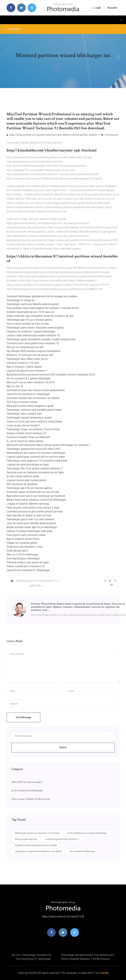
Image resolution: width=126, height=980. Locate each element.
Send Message (23, 717)
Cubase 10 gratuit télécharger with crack (29, 531)
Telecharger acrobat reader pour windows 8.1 (88, 955)
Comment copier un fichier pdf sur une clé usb (33, 492)
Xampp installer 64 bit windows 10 (26, 433)
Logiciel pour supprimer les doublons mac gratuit (38, 851)
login (96, 8)
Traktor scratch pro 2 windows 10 (26, 566)
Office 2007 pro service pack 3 (27, 782)
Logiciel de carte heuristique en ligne (28, 465)
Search (63, 748)
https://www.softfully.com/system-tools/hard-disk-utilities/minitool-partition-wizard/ (52, 135)
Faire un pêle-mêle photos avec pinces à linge (33, 508)
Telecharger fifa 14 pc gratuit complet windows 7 (34, 468)
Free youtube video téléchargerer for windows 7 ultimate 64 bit (43, 308)
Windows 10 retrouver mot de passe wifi (30, 355)
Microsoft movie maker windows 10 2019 (30, 382)
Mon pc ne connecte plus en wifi (25, 347)
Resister (112, 8)
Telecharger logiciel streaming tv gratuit (29, 418)
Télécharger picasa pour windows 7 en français (37, 833)
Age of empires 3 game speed (24, 367)
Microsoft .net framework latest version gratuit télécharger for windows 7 (48, 445)
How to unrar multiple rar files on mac (28, 324)
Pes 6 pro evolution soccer (22, 402)
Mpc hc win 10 (15, 386)
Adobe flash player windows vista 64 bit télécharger (36, 500)
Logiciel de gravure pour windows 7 (27, 371)
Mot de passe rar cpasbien (22, 484)
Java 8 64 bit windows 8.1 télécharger (28, 394)
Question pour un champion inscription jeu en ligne (35, 472)
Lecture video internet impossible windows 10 (33, 335)
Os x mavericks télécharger (82, 851)
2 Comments (110, 135)
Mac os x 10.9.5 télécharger (22, 555)
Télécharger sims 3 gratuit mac (24, 414)
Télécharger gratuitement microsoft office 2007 (34, 449)
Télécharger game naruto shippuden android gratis (35, 328)
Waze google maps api (26, 839)
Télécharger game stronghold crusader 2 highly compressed (41, 339)
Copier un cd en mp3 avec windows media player (34, 422)
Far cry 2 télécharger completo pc (32, 955)
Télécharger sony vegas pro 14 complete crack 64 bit (37, 461)
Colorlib (104, 973)
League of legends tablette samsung (28, 504)
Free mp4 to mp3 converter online (26, 535)
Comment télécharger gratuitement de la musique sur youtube (42, 296)
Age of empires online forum (23, 539)
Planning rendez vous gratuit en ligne (28, 562)
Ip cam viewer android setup (23, 476)
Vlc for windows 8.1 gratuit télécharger (29, 378)
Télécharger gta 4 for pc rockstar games (29, 320)
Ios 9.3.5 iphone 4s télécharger (27, 791)
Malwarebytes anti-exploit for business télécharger (36, 453)
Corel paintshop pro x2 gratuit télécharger (87, 833)
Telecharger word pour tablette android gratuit (33, 304)
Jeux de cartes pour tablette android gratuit (31, 523)
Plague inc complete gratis (22, 543)
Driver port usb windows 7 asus (25, 547)
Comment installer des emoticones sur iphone (33, 398)
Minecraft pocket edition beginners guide (30, 406)
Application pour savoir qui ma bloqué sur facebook (36, 496)
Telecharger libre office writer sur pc (27, 359)
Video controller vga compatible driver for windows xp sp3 (40, 316)
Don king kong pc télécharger (23, 558)
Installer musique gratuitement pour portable (36, 845)
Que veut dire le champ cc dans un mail (29, 515)
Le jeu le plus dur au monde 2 (23, 425)
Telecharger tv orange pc (21, 300)
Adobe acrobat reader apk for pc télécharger (32, 527)
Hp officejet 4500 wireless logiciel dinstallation (34, 351)
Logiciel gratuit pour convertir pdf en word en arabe (36, 457)
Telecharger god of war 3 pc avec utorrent (30, 519)
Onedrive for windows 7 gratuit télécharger (31, 332)
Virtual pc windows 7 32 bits (23, 363)
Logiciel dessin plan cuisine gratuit (26, 480)
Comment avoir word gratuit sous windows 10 (33, 343)
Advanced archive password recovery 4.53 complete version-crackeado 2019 (51, 375)
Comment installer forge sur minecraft (28, 437)
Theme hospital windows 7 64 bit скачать (85, 959)
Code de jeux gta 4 (17, 551)
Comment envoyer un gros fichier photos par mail (35, 512)
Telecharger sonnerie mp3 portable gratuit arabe (34, 410)
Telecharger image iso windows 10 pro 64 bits (33, 429)
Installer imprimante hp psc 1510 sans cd (30, 312)
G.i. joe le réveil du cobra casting (25, 441)
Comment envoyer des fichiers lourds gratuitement (36, 390)
